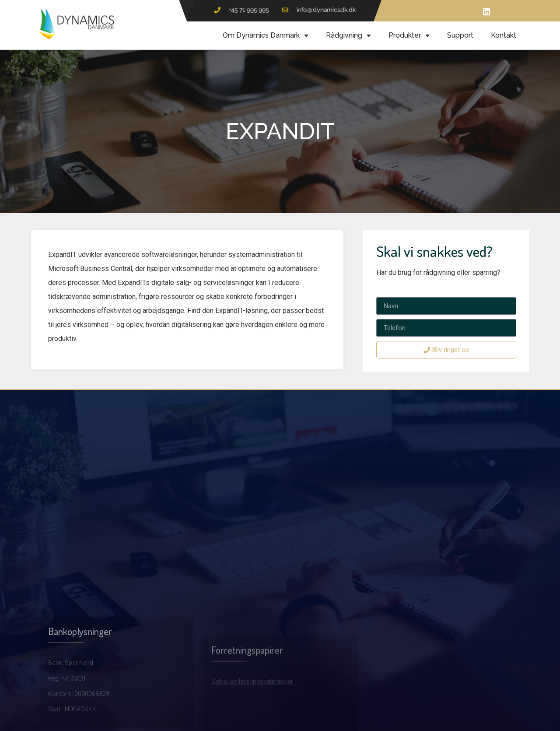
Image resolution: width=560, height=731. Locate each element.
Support (460, 35)
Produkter (409, 35)
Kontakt (504, 35)
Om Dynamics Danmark (266, 35)
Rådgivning (348, 35)
